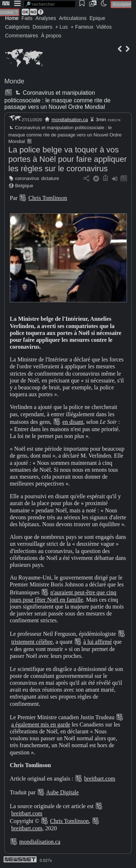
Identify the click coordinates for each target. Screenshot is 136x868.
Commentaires (22, 36)
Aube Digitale (62, 792)
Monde (14, 81)
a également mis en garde (41, 724)
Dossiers (42, 27)
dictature (50, 178)
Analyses (46, 18)
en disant (73, 422)
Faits (27, 18)
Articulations (73, 18)
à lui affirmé (98, 642)
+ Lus (61, 27)
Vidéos (104, 27)
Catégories (17, 27)
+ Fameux (82, 27)
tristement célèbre (32, 642)
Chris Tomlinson (48, 198)
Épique (98, 18)
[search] (50, 4)
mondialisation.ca (70, 120)
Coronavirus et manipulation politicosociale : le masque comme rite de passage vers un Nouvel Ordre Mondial (57, 100)
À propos (51, 36)
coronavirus (27, 178)
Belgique (24, 186)
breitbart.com (100, 779)
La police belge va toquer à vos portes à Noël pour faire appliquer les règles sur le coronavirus (68, 159)
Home (12, 18)
